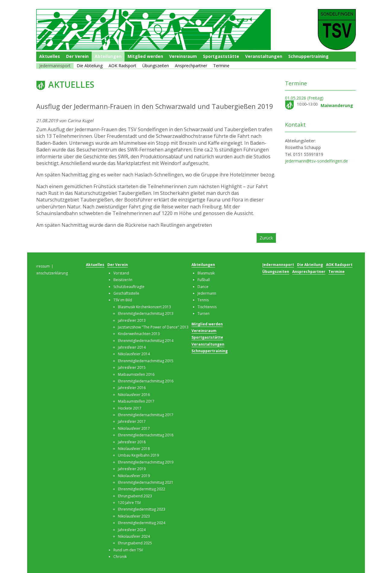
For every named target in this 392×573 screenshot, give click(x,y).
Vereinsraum (183, 56)
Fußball (204, 280)
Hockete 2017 (130, 408)
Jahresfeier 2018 (132, 442)
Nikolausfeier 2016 (134, 395)
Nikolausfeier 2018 (134, 449)
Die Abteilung (90, 66)
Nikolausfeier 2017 (134, 428)
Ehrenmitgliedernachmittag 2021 (146, 482)
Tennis (203, 300)
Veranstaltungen (264, 56)
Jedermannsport (55, 66)
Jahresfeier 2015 (132, 367)
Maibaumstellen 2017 (136, 401)
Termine (221, 66)
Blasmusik (206, 273)
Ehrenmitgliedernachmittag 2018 (146, 435)
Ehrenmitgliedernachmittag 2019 (146, 462)
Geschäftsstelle (126, 293)
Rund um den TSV (128, 550)
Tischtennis (207, 307)
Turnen (204, 313)
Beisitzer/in (123, 280)
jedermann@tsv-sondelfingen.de (316, 161)
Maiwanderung (337, 105)
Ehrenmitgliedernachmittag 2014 (146, 341)
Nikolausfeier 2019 (134, 476)
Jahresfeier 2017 (132, 421)
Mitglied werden (145, 56)
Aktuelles (50, 56)
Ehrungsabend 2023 (135, 496)
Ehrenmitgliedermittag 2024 (142, 523)
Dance (203, 287)
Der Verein (77, 56)
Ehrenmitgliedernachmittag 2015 (146, 361)
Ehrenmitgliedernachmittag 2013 (146, 313)
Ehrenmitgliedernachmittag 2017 (146, 415)
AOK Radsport (122, 66)
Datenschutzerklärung (49, 273)
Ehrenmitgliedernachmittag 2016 (146, 381)
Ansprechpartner (191, 66)
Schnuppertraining (308, 56)
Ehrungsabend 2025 (135, 543)
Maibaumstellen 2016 (136, 374)
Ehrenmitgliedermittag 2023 (142, 509)
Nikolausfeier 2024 (134, 536)
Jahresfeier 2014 (132, 347)
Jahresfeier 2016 (132, 388)
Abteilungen (108, 56)
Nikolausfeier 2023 (134, 516)
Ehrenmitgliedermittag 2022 (142, 489)
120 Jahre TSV (129, 503)
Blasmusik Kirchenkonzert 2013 (144, 307)
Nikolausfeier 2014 (134, 354)
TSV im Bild (123, 300)
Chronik (120, 557)
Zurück (266, 238)
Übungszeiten (156, 66)
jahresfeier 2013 (132, 320)
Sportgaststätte (221, 56)
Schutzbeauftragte (129, 287)
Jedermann (207, 293)
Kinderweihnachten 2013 (139, 334)
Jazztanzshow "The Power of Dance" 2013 (153, 327)
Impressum (40, 266)
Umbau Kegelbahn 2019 (138, 455)
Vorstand (121, 273)
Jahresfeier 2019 (132, 469)
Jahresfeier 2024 (132, 530)
